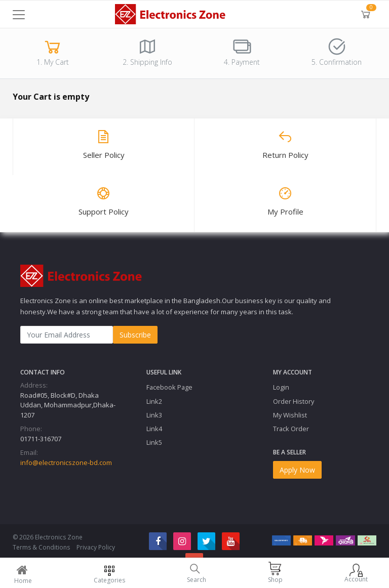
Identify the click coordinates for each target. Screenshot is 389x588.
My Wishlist (290, 415)
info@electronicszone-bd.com (66, 463)
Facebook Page (169, 387)
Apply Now (297, 470)
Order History (294, 401)
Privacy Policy (96, 547)
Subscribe (135, 335)
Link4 (154, 429)
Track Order (291, 429)
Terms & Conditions (41, 547)
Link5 (154, 442)
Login (281, 387)
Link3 (154, 415)
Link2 (154, 401)
